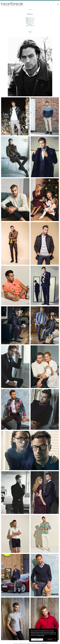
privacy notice (41, 635)
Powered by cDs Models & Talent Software (40, 643)
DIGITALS (30, 31)
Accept (37, 640)
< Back (30, 9)
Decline (50, 640)
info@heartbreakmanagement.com (25, 643)
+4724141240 (16, 643)
